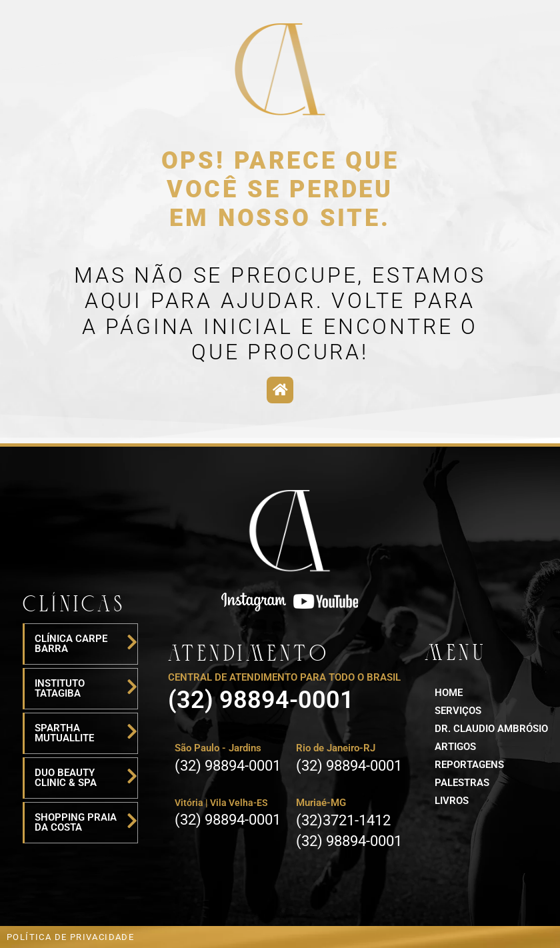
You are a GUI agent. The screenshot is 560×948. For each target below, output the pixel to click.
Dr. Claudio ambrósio (491, 729)
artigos (455, 747)
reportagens (469, 765)
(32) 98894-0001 (261, 700)
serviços (458, 711)
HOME (449, 693)
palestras (462, 783)
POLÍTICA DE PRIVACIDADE (70, 937)
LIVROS (452, 801)
